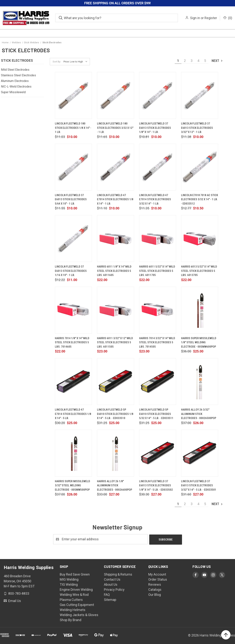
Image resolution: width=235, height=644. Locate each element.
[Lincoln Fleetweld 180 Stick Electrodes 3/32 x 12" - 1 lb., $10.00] (116, 95)
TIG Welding (69, 584)
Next (217, 61)
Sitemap (110, 599)
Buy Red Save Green (75, 574)
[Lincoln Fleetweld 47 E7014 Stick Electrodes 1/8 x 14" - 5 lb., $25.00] (73, 382)
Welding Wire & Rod (74, 594)
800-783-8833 (18, 593)
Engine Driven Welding (76, 589)
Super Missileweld (13, 92)
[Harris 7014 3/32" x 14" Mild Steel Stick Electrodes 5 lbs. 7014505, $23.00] (158, 310)
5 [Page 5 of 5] (205, 61)
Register (211, 18)
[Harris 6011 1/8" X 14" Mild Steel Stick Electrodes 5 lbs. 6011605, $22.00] (116, 238)
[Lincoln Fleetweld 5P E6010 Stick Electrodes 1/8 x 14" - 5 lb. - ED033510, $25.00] (116, 382)
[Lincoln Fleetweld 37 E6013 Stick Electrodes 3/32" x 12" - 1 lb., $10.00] (200, 95)
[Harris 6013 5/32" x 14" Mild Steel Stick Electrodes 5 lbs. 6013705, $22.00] (200, 238)
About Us (111, 584)
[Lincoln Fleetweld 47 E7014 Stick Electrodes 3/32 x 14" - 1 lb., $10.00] (158, 167)
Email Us (14, 600)
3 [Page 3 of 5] (192, 61)
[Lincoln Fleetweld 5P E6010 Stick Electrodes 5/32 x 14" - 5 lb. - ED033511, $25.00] (158, 382)
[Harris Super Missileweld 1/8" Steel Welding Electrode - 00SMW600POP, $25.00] (200, 310)
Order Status (158, 579)
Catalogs (155, 589)
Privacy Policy (114, 589)
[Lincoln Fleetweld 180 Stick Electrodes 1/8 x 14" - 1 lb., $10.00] (73, 95)
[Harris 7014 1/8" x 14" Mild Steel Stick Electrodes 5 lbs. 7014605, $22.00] (73, 310)
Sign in (195, 18)
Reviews (155, 584)
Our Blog (155, 594)
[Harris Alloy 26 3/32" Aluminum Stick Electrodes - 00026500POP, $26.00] (200, 382)
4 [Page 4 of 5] (198, 61)
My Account (157, 574)
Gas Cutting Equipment (77, 604)
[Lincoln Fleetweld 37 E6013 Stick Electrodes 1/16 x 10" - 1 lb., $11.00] (73, 238)
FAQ (107, 594)
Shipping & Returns (118, 574)
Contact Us (112, 579)
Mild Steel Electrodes (15, 70)
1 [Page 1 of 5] (178, 61)
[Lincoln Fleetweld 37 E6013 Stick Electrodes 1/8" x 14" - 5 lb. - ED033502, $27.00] (158, 453)
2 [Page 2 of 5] (185, 61)
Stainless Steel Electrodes (18, 75)
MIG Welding (69, 579)
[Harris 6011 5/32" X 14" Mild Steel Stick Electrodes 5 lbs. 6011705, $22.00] (158, 238)
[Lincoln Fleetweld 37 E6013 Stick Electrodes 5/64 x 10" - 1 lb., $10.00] (73, 167)
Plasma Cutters (71, 599)
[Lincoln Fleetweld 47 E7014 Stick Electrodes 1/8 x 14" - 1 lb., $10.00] (116, 167)
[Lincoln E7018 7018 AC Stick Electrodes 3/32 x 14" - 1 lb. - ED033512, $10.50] (200, 167)
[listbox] (76, 62)
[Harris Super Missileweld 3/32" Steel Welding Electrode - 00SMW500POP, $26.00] (73, 453)
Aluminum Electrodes (15, 81)
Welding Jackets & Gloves (79, 614)
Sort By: (57, 62)
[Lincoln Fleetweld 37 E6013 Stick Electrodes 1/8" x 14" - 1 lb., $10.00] (158, 95)
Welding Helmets (73, 609)
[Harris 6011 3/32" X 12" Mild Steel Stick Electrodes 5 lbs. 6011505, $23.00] (116, 310)
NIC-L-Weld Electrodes (16, 87)
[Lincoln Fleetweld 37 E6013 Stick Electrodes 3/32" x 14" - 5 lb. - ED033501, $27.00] (200, 453)
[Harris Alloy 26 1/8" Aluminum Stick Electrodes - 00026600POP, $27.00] (116, 453)
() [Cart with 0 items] (228, 18)
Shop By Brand (70, 620)
